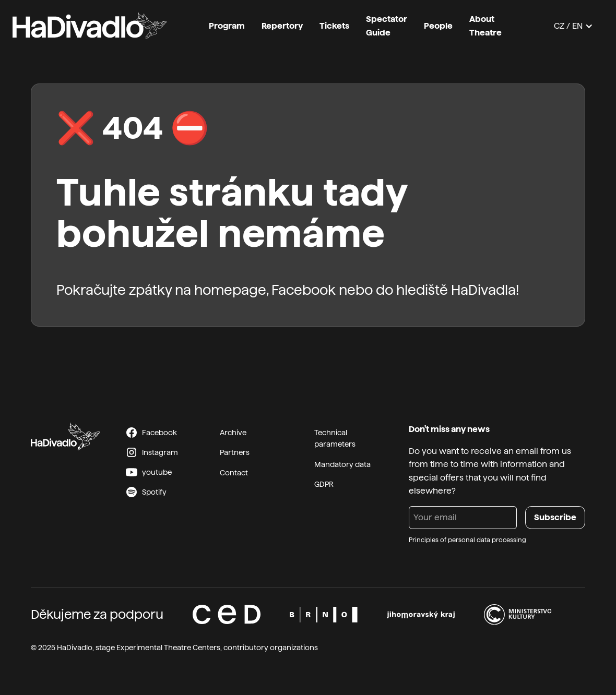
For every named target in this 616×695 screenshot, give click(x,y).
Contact (234, 473)
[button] (573, 26)
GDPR (324, 484)
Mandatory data (342, 464)
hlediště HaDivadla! (458, 290)
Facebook (304, 290)
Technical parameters (335, 438)
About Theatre (485, 26)
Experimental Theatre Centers (168, 648)
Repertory (282, 26)
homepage (230, 290)
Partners (235, 452)
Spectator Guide (387, 26)
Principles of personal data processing (467, 540)
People (438, 26)
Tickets (334, 26)
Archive (233, 433)
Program (227, 26)
